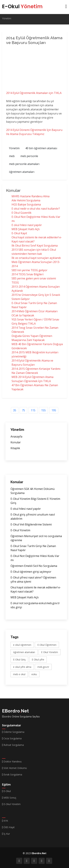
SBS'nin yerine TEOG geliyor (29, 270)
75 (23, 410)
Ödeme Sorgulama (14, 732)
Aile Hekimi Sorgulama (26, 200)
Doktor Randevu (13, 762)
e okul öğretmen (22, 645)
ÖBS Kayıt (9, 827)
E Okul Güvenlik (21, 213)
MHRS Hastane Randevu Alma (31, 196)
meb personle (29, 156)
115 (33, 410)
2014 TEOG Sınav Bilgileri (28, 274)
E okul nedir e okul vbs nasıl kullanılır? (36, 209)
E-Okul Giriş (19, 660)
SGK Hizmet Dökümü (15, 768)
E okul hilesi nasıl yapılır (27, 225)
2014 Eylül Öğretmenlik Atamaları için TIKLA (34, 93)
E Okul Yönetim (50, 652)
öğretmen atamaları (22, 172)
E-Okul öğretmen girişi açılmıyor (31, 572)
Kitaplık (15, 448)
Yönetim (7, 18)
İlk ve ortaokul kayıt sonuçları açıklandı (36, 258)
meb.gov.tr (43, 667)
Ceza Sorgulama (13, 738)
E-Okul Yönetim (20, 530)
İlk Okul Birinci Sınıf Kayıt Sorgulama (35, 246)
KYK (6, 821)
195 (54, 410)
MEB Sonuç (10, 798)
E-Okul (22, 7)
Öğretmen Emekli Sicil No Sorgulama (34, 566)
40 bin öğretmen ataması (41, 148)
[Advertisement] (35, 69)
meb (12, 156)
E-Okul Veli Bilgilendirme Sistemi (31, 524)
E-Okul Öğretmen (47, 645)
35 (15, 410)
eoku (34, 674)
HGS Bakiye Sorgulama (26, 204)
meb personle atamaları (24, 164)
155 (43, 410)
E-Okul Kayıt (19, 233)
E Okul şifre (38, 660)
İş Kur (7, 834)
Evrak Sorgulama (13, 775)
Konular (16, 442)
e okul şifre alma (22, 667)
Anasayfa (16, 436)
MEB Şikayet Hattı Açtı (26, 229)
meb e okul (19, 674)
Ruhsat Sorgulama (14, 745)
